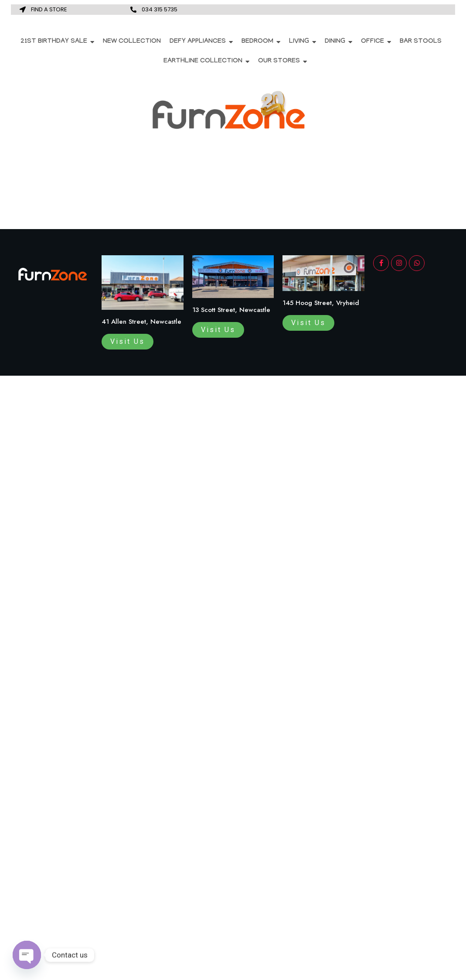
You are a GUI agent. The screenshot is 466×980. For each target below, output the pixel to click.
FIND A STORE (49, 9)
